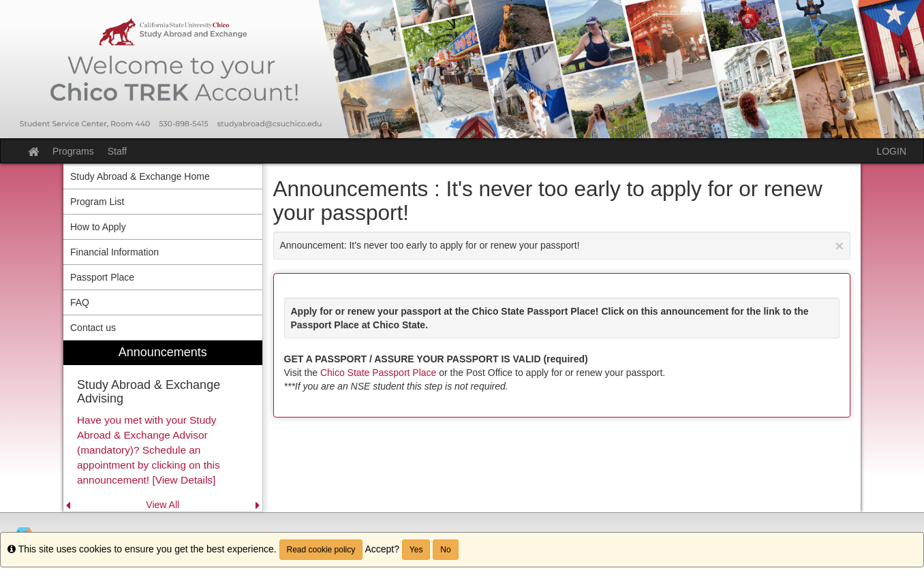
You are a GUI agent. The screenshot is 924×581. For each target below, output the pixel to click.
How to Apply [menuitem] (98, 227)
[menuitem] (163, 426)
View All (163, 505)
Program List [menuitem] (97, 202)
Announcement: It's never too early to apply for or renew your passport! (562, 246)
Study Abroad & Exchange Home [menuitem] (140, 176)
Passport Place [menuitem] (102, 277)
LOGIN (891, 151)
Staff (118, 151)
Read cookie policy (321, 550)
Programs (73, 151)
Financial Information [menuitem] (114, 252)
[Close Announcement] (840, 246)
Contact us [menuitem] (93, 328)
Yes (416, 550)
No (445, 550)
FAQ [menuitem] (80, 302)
